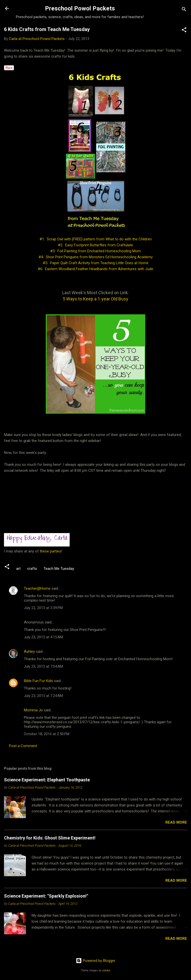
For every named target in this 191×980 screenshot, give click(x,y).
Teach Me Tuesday (59, 569)
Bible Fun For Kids (38, 681)
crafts (32, 569)
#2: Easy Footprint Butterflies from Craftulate (95, 245)
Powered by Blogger (96, 961)
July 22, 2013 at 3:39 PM (43, 608)
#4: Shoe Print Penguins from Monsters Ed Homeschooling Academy (96, 257)
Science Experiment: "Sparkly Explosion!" (46, 896)
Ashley (29, 652)
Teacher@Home (37, 588)
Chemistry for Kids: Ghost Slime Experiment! (50, 838)
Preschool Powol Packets (80, 8)
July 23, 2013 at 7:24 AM (43, 696)
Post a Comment (23, 746)
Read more (176, 822)
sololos (106, 970)
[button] (184, 31)
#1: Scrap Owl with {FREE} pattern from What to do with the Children (96, 239)
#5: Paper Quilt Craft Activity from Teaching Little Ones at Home (96, 263)
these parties (50, 551)
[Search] (184, 10)
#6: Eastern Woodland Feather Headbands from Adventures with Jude (95, 269)
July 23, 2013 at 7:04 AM (43, 666)
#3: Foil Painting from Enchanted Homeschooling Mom (95, 251)
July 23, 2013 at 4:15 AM (43, 637)
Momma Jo (33, 710)
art (18, 569)
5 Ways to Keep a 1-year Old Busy (95, 299)
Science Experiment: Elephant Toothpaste (47, 780)
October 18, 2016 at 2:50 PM (47, 734)
